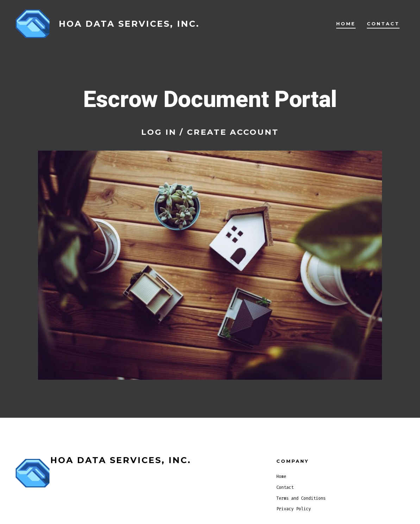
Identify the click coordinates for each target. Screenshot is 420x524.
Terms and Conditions (301, 498)
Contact (383, 24)
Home (346, 24)
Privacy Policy (294, 509)
